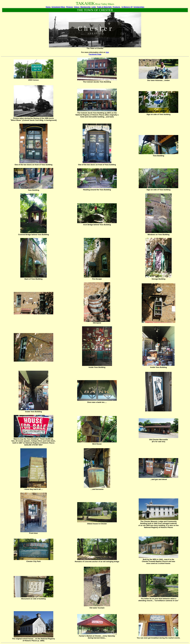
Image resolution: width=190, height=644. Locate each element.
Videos (77, 7)
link (107, 52)
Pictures (69, 7)
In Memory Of (127, 7)
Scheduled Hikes (58, 7)
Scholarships (139, 7)
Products (117, 7)
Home (48, 7)
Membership (86, 7)
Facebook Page (95, 54)
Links (94, 7)
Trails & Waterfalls (104, 7)
